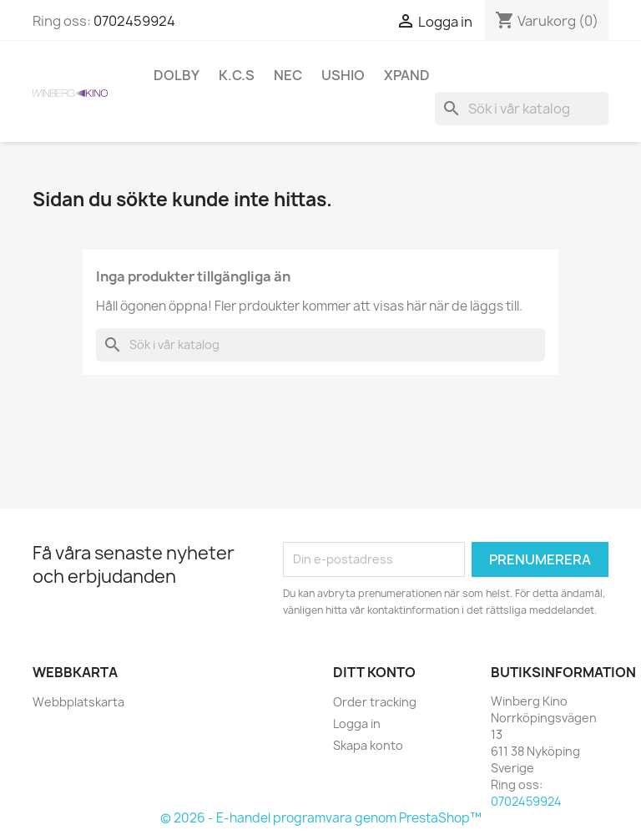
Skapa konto (368, 745)
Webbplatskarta (78, 702)
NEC (288, 75)
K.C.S (237, 75)
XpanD (407, 75)
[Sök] (522, 109)
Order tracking (375, 702)
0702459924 (134, 21)
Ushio (343, 75)
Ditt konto (374, 672)
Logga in (357, 724)
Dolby (177, 75)
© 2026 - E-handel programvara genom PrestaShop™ (321, 818)
